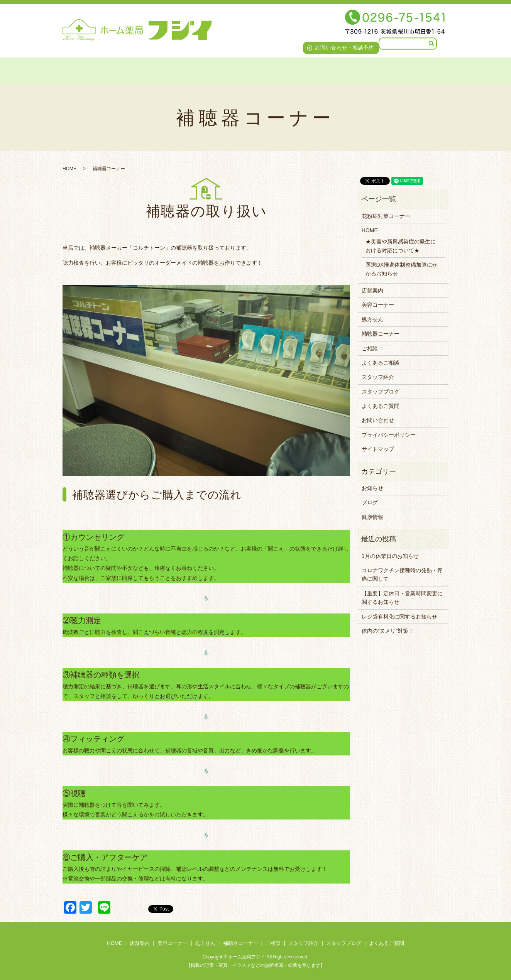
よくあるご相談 (381, 363)
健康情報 (372, 517)
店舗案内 (95, 70)
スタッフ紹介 (316, 70)
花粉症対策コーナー (386, 216)
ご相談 (275, 70)
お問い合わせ (378, 420)
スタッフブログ (369, 70)
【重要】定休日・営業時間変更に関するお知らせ (402, 598)
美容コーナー (139, 70)
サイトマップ (378, 449)
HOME (59, 70)
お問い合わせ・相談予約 (345, 48)
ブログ (370, 502)
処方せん (183, 70)
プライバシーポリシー (389, 435)
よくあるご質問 (426, 70)
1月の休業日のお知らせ (390, 556)
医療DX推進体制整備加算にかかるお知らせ (402, 269)
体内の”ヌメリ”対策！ (388, 631)
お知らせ (372, 488)
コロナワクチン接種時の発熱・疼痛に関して (402, 574)
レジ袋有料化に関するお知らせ (399, 617)
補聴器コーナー (230, 70)
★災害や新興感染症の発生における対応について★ (401, 246)
